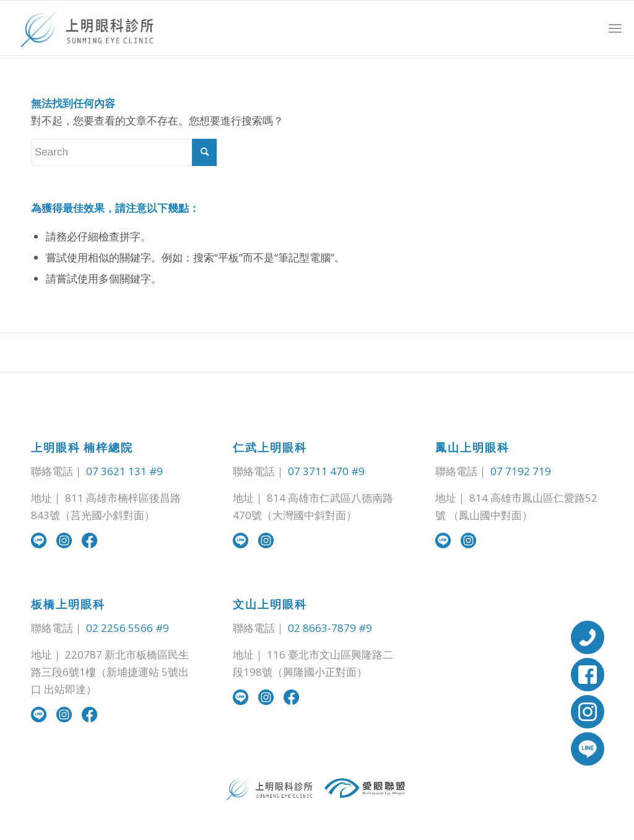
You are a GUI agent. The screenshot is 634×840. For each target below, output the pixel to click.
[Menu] (615, 28)
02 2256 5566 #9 (128, 628)
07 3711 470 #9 (326, 471)
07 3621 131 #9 (124, 471)
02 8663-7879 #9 (330, 628)
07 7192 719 (521, 471)
